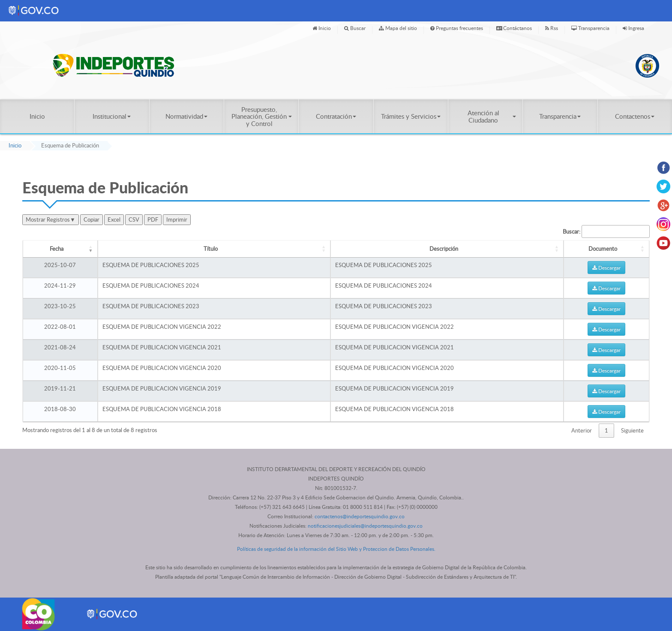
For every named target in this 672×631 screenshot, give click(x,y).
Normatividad (186, 116)
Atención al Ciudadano (492, 116)
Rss (552, 28)
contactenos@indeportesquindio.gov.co (360, 516)
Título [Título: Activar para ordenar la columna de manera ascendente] (211, 249)
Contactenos (635, 116)
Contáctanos (514, 28)
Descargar (606, 267)
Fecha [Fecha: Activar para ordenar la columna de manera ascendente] (57, 249)
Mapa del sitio (398, 28)
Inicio (322, 28)
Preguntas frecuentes (457, 28)
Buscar (355, 28)
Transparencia (590, 28)
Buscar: (606, 232)
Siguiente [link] (632, 430)
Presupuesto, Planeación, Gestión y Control (262, 116)
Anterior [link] (582, 430)
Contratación (336, 116)
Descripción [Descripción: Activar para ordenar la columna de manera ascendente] (444, 249)
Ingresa (633, 28)
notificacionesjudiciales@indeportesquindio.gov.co (365, 526)
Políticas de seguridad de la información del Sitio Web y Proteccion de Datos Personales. (336, 549)
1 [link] (606, 430)
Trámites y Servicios (411, 116)
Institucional (112, 116)
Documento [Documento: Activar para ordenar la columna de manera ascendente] (603, 249)
